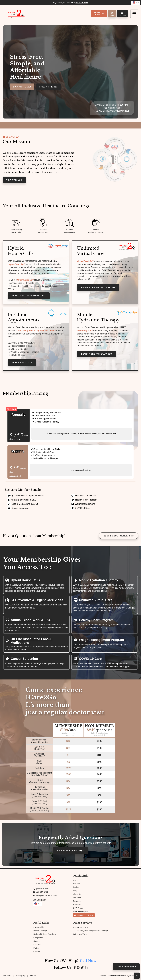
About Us (77, 896)
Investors (37, 946)
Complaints (38, 940)
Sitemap (33, 977)
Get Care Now (82, 3)
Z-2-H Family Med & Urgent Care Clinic (90, 933)
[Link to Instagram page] (78, 969)
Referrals (77, 906)
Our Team (77, 899)
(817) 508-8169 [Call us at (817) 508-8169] (43, 891)
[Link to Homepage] (16, 14)
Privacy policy (20, 977)
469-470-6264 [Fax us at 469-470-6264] (42, 894)
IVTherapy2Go (85, 332)
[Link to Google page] (82, 969)
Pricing (76, 889)
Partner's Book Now (84, 917)
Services (77, 886)
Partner (36, 950)
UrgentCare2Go (17, 265)
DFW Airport (78, 910)
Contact (37, 953)
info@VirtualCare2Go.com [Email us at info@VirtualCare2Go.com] (47, 897)
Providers (77, 903)
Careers (37, 943)
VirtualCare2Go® (118, 977)
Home (76, 882)
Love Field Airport (80, 913)
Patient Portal (40, 933)
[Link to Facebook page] (74, 969)
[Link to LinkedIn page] (87, 969)
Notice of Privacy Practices (45, 936)
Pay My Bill (39, 929)
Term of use (7, 977)
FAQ (75, 893)
